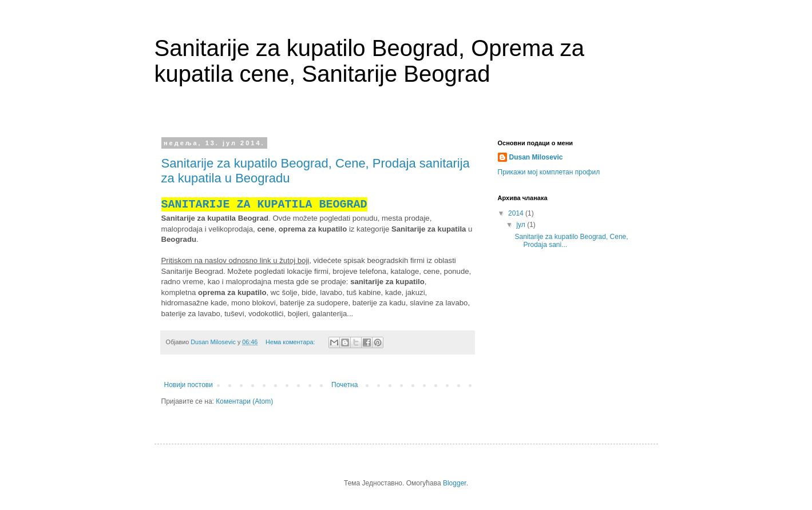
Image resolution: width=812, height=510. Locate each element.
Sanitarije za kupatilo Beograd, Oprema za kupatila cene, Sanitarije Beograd (370, 61)
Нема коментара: (291, 342)
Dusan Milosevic (536, 157)
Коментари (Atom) (244, 401)
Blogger (455, 483)
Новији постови (189, 385)
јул (522, 225)
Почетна (344, 385)
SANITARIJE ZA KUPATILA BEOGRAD (264, 204)
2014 (517, 213)
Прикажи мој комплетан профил (549, 172)
